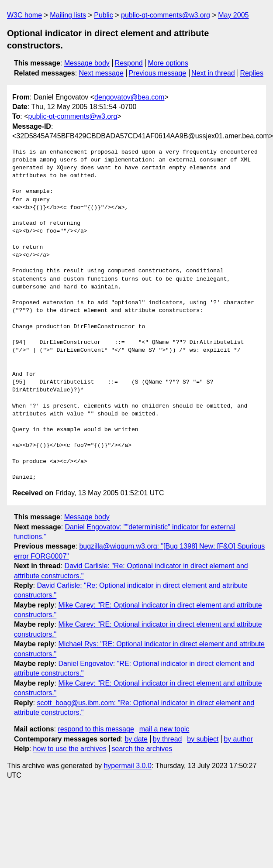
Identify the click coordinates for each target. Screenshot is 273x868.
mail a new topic (164, 729)
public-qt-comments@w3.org (166, 15)
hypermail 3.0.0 (127, 766)
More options (168, 63)
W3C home (24, 15)
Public (104, 15)
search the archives (142, 749)
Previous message (158, 73)
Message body (87, 63)
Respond (129, 63)
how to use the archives (70, 749)
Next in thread (213, 73)
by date (136, 739)
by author (238, 739)
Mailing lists (68, 15)
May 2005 (233, 15)
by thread (168, 739)
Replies (252, 73)
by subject (203, 739)
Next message (101, 73)
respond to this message (96, 729)
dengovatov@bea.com (129, 97)
